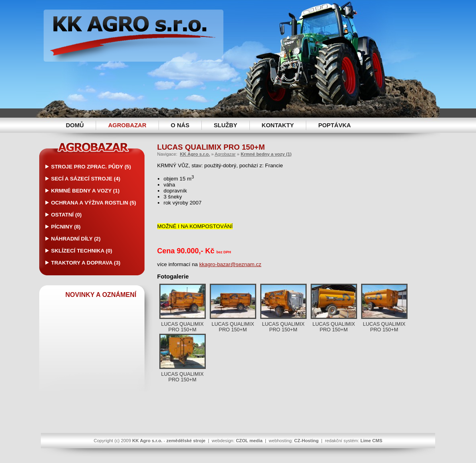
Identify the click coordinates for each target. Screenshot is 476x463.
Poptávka (334, 125)
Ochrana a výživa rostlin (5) (94, 203)
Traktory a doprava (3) (86, 263)
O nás (180, 125)
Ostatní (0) (67, 215)
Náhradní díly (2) (76, 239)
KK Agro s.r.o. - (134, 36)
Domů (75, 125)
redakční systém (341, 441)
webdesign (223, 441)
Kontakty (278, 125)
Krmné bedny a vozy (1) (85, 191)
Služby (226, 125)
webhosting (280, 441)
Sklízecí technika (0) (82, 251)
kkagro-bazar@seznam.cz (230, 264)
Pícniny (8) (66, 227)
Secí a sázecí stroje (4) (86, 179)
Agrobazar (127, 125)
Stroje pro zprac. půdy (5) (91, 167)
